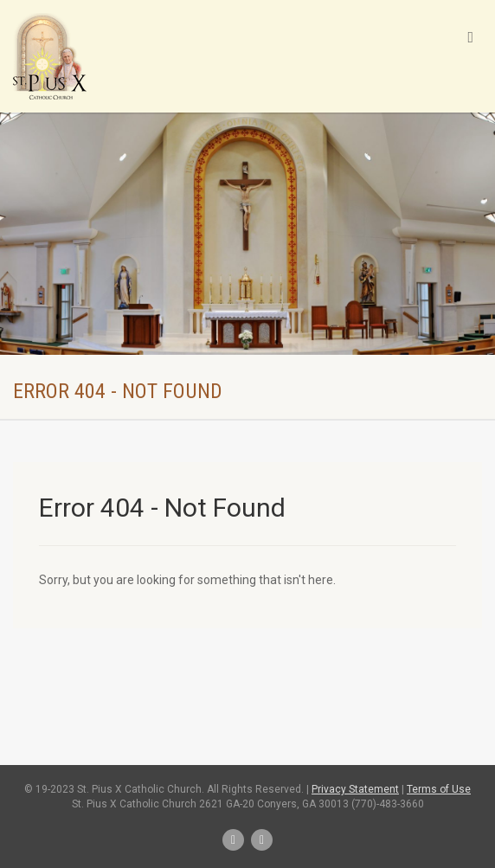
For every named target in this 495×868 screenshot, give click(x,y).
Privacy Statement (355, 789)
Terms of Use (439, 789)
